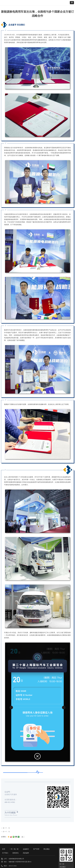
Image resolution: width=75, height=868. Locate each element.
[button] (72, 3)
